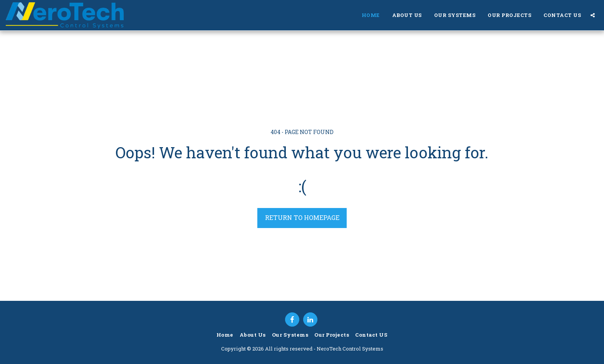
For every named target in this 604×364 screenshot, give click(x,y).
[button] (593, 15)
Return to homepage (302, 217)
